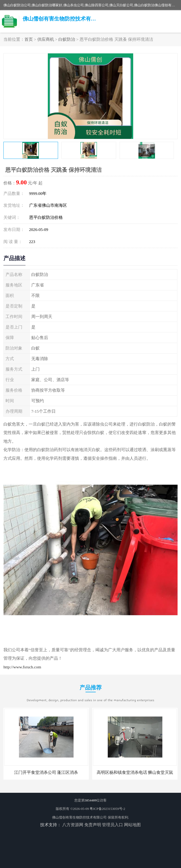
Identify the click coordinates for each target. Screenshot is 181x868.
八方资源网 (73, 825)
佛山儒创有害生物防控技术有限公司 (79, 817)
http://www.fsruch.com (22, 667)
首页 (29, 39)
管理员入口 (112, 825)
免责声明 (93, 825)
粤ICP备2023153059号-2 (107, 809)
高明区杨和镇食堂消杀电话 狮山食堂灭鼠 (135, 772)
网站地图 (132, 825)
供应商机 (46, 39)
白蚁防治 (67, 39)
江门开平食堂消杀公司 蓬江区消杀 (46, 772)
